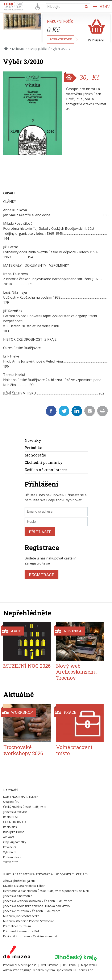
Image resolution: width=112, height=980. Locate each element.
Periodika (33, 448)
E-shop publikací (39, 49)
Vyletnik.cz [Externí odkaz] (10, 852)
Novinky (33, 440)
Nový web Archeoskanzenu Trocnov (76, 672)
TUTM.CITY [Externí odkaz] (10, 862)
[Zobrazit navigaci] (101, 6)
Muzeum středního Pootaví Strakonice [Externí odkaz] (29, 921)
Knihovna (18, 49)
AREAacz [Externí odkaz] (9, 837)
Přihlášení (96, 40)
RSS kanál (70, 965)
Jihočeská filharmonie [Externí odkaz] (18, 896)
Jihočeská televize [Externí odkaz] (15, 812)
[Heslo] (56, 521)
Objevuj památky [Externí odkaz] (15, 842)
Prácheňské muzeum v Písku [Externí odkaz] (22, 931)
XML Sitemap (50, 965)
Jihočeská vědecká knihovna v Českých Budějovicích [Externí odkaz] (38, 901)
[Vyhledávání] (68, 6)
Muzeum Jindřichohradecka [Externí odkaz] (21, 916)
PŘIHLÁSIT (40, 532)
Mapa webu (89, 965)
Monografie (35, 455)
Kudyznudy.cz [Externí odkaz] (12, 857)
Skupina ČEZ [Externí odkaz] (11, 802)
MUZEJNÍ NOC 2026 (27, 666)
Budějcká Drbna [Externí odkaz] (14, 832)
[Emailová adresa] (56, 511)
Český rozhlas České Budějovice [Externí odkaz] (25, 807)
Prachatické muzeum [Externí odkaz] (17, 926)
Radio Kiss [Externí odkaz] (10, 827)
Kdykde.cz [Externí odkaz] (10, 847)
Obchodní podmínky (44, 462)
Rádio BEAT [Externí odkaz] (11, 817)
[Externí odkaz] (17, 953)
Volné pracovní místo (74, 750)
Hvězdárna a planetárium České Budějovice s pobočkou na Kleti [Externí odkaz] (46, 891)
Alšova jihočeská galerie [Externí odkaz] (19, 881)
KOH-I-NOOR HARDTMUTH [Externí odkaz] (21, 797)
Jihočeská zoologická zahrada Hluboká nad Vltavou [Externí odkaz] (37, 906)
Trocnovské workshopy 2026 (23, 750)
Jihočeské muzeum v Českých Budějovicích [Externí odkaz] (32, 911)
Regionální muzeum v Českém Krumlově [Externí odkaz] (30, 936)
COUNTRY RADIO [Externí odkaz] (14, 822)
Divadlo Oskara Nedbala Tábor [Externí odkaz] (24, 886)
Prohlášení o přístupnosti (20, 965)
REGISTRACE (42, 574)
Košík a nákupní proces (46, 470)
